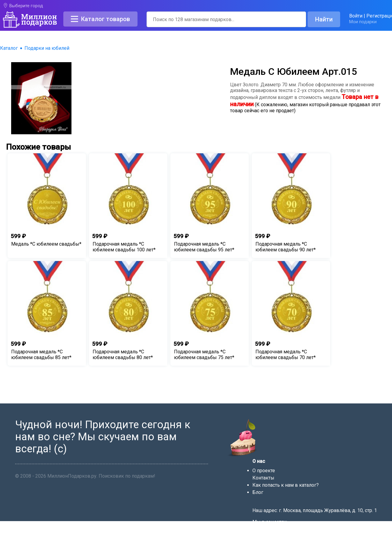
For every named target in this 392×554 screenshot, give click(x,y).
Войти (356, 16)
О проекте (264, 471)
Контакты (263, 478)
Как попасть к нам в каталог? (286, 485)
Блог (258, 492)
